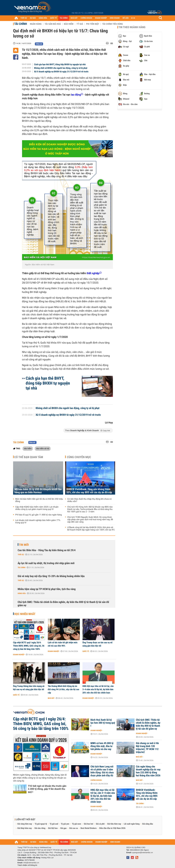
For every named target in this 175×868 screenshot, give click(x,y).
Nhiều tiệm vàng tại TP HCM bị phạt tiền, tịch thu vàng (47, 589)
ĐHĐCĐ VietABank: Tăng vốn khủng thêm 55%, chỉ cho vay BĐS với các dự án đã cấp (89, 491)
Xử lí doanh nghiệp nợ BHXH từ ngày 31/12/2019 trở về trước (61, 72)
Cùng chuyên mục (79, 457)
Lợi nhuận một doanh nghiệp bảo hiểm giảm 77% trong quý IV (38, 522)
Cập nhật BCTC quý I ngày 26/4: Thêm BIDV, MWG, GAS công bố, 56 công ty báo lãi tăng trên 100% (29, 646)
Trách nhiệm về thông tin (27, 865)
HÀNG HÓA (43, 18)
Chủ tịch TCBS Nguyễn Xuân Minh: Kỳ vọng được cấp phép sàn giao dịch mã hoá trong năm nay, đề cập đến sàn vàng (90, 520)
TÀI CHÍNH (64, 18)
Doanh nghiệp (19, 655)
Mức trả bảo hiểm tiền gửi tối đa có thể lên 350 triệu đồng (39, 500)
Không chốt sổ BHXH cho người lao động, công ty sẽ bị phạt (61, 68)
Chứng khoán (96, 780)
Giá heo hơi (89, 824)
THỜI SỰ (24, 18)
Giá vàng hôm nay (25, 824)
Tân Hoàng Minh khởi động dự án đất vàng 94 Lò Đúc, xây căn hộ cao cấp (64, 689)
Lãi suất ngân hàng (132, 824)
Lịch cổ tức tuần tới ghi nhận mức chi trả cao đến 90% (63, 644)
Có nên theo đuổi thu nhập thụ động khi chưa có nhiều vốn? (89, 500)
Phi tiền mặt (93, 24)
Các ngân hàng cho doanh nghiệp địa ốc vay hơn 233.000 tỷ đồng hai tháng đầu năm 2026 (148, 771)
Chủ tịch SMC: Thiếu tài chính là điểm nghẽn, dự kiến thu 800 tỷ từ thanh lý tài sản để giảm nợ (63, 604)
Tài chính (21, 24)
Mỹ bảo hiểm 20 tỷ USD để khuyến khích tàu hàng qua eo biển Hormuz (38, 491)
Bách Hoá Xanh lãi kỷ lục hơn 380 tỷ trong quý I (103, 723)
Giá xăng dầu (148, 824)
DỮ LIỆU (126, 18)
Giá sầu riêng (40, 828)
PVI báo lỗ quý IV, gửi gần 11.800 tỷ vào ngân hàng (39, 515)
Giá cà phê (100, 824)
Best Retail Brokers (89, 828)
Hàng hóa (22, 593)
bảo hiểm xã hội (43, 448)
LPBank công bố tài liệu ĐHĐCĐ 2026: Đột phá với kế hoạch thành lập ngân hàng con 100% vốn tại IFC (91, 529)
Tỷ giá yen (65, 824)
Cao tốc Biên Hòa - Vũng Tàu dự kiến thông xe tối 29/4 (47, 550)
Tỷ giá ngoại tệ (41, 824)
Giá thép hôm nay (25, 828)
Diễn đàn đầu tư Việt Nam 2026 (112, 828)
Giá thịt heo (53, 828)
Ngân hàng (36, 24)
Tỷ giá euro (77, 824)
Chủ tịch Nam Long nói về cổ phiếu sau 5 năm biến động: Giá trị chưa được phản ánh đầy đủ (102, 771)
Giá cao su (74, 828)
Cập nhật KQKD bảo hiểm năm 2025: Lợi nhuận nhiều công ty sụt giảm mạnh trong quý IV (37, 508)
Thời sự (21, 555)
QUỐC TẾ (53, 18)
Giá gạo (63, 828)
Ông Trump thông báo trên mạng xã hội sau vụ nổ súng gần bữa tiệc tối (29, 688)
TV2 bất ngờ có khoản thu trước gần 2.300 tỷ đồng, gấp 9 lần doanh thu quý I (47, 789)
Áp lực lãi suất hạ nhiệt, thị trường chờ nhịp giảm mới (46, 563)
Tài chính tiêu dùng (113, 24)
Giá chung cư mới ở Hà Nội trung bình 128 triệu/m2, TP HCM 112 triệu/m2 (147, 748)
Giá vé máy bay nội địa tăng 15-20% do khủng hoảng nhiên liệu (51, 576)
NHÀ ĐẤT (74, 18)
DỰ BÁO (33, 18)
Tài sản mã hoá (53, 24)
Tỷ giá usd (54, 824)
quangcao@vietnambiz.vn (143, 853)
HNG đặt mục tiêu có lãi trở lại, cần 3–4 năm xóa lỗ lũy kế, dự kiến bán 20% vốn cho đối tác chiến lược (98, 689)
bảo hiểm (28, 448)
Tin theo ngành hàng (132, 27)
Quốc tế (86, 651)
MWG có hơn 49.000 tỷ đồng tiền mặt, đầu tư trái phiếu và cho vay (102, 746)
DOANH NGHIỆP (101, 18)
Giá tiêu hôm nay (114, 824)
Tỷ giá (80, 24)
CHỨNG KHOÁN (86, 18)
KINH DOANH (115, 18)
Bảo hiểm (69, 24)
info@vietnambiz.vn (31, 863)
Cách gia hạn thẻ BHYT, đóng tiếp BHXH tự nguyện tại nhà (60, 64)
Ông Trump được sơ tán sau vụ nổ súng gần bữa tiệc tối (97, 644)
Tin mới (24, 545)
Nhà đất (51, 698)
